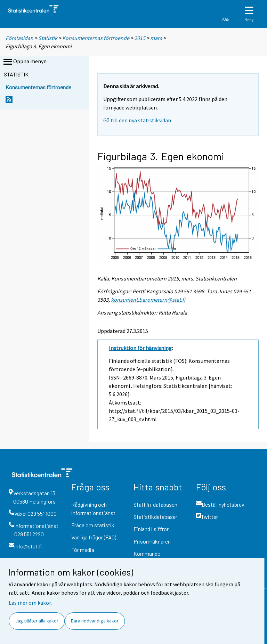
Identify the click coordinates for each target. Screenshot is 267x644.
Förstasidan (19, 38)
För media (83, 550)
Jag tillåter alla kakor (37, 621)
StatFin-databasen (155, 504)
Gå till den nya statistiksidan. (138, 120)
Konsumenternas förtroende (96, 38)
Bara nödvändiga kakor (95, 621)
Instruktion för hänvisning (140, 348)
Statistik (48, 38)
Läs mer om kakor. (30, 603)
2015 (140, 38)
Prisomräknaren (152, 541)
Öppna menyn (24, 62)
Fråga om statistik (93, 525)
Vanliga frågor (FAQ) (94, 537)
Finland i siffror (151, 529)
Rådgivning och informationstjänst (93, 509)
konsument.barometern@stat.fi (148, 300)
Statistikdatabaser (155, 517)
